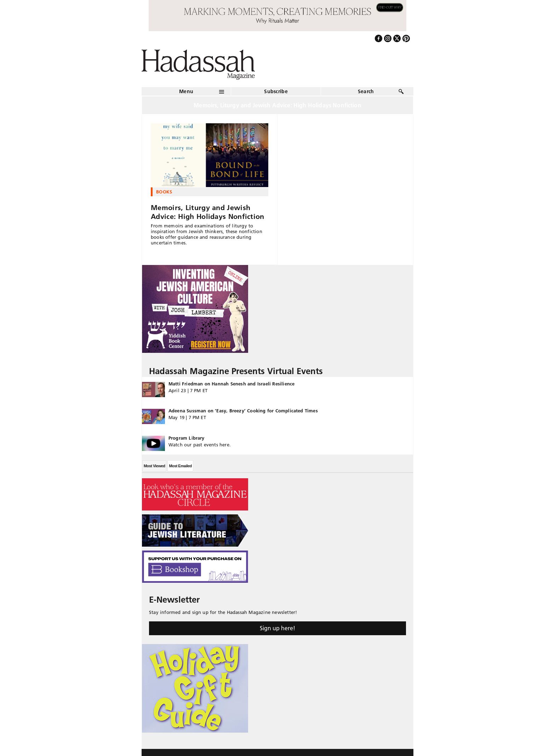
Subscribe (276, 91)
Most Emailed (180, 466)
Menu (186, 91)
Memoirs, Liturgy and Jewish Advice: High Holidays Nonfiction (208, 212)
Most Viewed (154, 466)
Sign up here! (277, 628)
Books (164, 192)
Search (366, 91)
